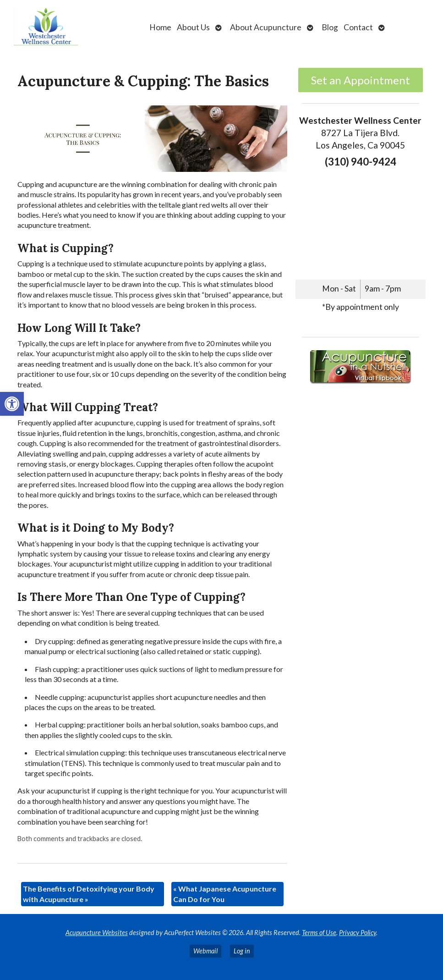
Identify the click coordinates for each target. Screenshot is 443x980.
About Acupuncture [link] (266, 27)
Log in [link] (242, 951)
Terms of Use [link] (319, 933)
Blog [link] (330, 27)
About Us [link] (193, 27)
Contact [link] (358, 27)
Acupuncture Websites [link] (97, 933)
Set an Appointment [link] (361, 80)
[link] (12, 404)
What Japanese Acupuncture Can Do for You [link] (225, 894)
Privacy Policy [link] (358, 933)
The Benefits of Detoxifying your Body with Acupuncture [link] (89, 894)
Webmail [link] (205, 951)
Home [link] (160, 27)
